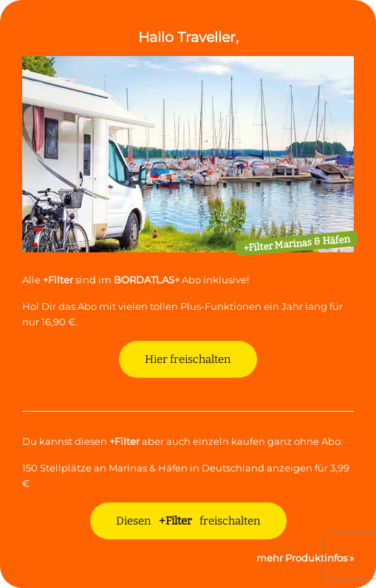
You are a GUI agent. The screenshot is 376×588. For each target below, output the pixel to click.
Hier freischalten (188, 359)
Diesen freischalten (188, 521)
